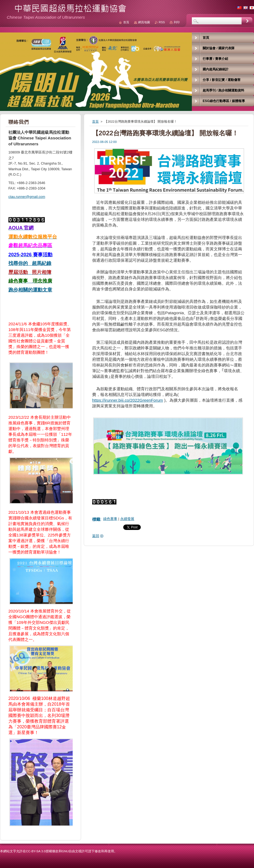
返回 (96, 536)
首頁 (95, 122)
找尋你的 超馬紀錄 (30, 263)
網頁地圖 (144, 22)
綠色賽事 (110, 519)
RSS (162, 22)
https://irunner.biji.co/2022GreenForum (128, 400)
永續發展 (127, 519)
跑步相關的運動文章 (30, 290)
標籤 (96, 519)
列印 (177, 22)
